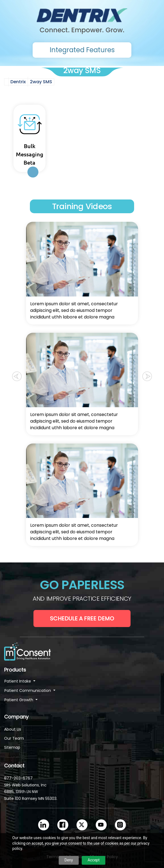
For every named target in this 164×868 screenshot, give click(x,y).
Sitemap (12, 747)
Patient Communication (28, 690)
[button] (17, 375)
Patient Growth (19, 700)
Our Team (14, 738)
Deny (69, 860)
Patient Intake (18, 681)
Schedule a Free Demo (82, 619)
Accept (94, 860)
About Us (13, 729)
